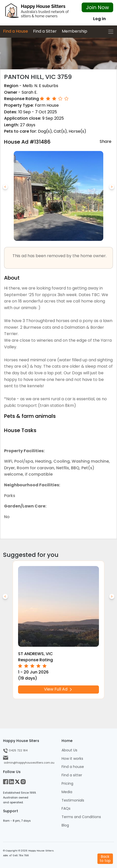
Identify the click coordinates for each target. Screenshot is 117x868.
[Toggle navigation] (111, 32)
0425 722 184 (15, 750)
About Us (69, 750)
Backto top (105, 858)
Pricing (67, 784)
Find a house (73, 767)
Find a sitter (72, 775)
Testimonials (73, 800)
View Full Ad (58, 689)
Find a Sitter (45, 31)
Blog (65, 825)
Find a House (16, 31)
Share (106, 141)
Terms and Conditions (81, 817)
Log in (99, 19)
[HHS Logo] (39, 12)
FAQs (66, 809)
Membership (75, 31)
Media (67, 792)
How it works (72, 759)
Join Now (97, 7)
